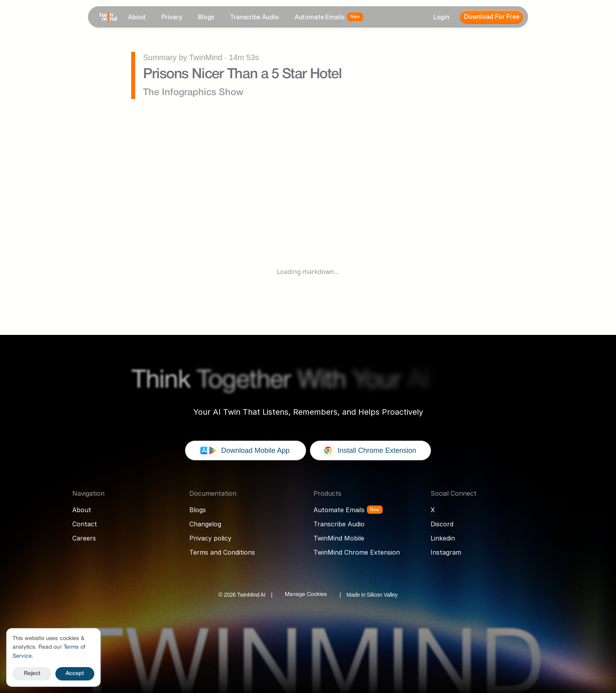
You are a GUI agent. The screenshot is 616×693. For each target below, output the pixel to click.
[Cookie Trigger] (306, 595)
